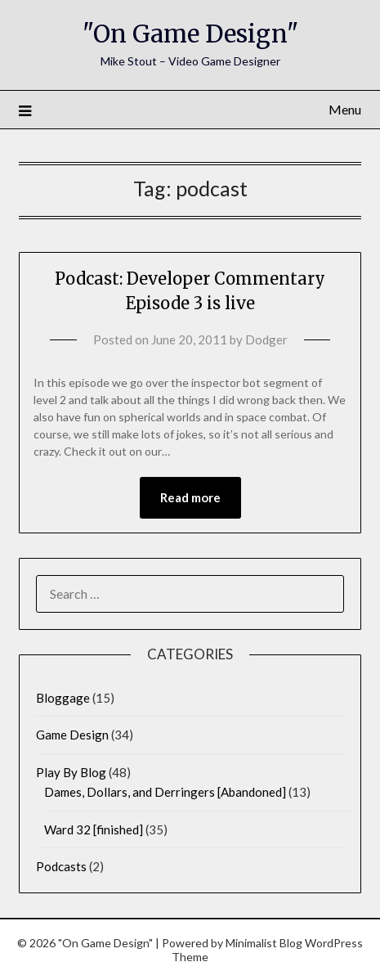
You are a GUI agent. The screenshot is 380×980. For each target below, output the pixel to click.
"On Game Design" (190, 34)
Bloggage (63, 698)
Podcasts (61, 866)
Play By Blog (71, 772)
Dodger (266, 339)
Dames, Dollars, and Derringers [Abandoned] (165, 792)
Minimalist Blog (264, 943)
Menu (345, 109)
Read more (190, 497)
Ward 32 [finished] (94, 829)
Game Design (72, 735)
